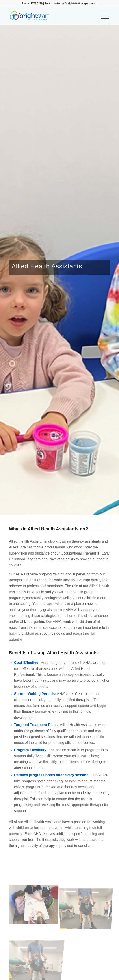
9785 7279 (37, 3)
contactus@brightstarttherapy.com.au (75, 3)
